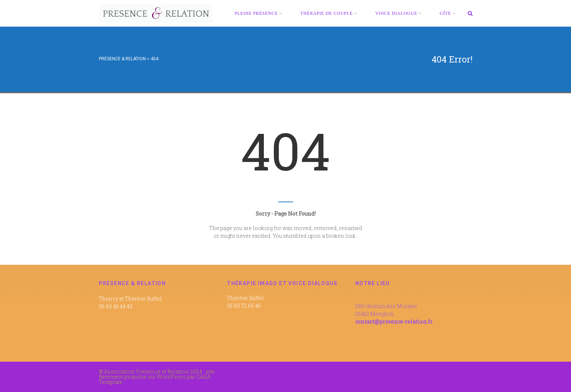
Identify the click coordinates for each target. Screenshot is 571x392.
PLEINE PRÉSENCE (259, 13)
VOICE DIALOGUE (399, 13)
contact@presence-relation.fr (394, 322)
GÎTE (448, 13)
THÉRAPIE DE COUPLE (329, 13)
